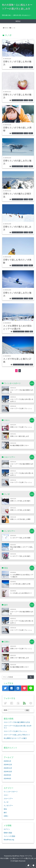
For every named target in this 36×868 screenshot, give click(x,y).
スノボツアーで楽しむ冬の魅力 (20, 556)
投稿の (8, 833)
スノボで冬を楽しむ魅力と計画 (20, 584)
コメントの (9, 836)
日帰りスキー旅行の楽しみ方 (20, 436)
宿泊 (31, 332)
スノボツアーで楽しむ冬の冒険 (20, 538)
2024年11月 (8, 768)
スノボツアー (8, 806)
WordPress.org (9, 840)
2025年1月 (7, 761)
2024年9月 (7, 775)
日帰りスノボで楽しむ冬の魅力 (20, 501)
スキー (6, 795)
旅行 (5, 812)
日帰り (31, 67)
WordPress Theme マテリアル (22, 856)
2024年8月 (7, 778)
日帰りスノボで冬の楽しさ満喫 (20, 519)
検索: (6, 710)
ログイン (7, 829)
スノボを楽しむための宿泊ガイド (21, 593)
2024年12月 (8, 765)
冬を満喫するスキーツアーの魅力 (15, 738)
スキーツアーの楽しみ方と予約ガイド (17, 735)
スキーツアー (8, 799)
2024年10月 (8, 772)
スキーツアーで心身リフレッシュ (21, 408)
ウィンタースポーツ (17, 67)
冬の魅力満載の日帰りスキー (20, 445)
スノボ (26, 67)
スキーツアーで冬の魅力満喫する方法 (17, 722)
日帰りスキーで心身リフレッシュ (21, 427)
